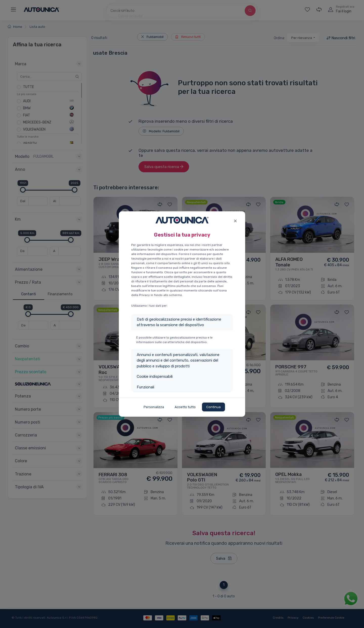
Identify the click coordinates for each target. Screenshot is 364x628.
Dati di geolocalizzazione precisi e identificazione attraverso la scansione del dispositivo (179, 322)
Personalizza (154, 407)
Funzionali (145, 387)
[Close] (235, 220)
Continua (213, 407)
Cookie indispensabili (155, 376)
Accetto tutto (185, 407)
